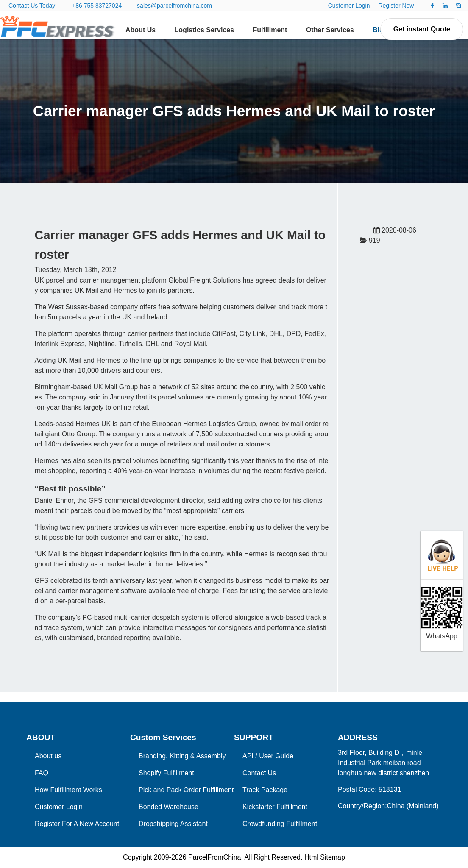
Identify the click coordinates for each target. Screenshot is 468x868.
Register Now (396, 6)
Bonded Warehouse (169, 807)
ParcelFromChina (214, 857)
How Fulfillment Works (68, 790)
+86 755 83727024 (97, 6)
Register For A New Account (77, 824)
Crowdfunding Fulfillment (280, 824)
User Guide (276, 756)
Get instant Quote (422, 29)
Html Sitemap (325, 857)
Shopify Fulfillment (166, 773)
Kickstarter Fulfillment (275, 807)
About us (48, 756)
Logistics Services (205, 30)
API (248, 756)
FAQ (42, 773)
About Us (141, 30)
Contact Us (259, 773)
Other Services (330, 30)
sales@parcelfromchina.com (174, 6)
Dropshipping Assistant (173, 824)
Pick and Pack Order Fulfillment (186, 790)
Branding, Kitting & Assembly (182, 756)
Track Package (265, 790)
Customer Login (349, 6)
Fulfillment (270, 30)
